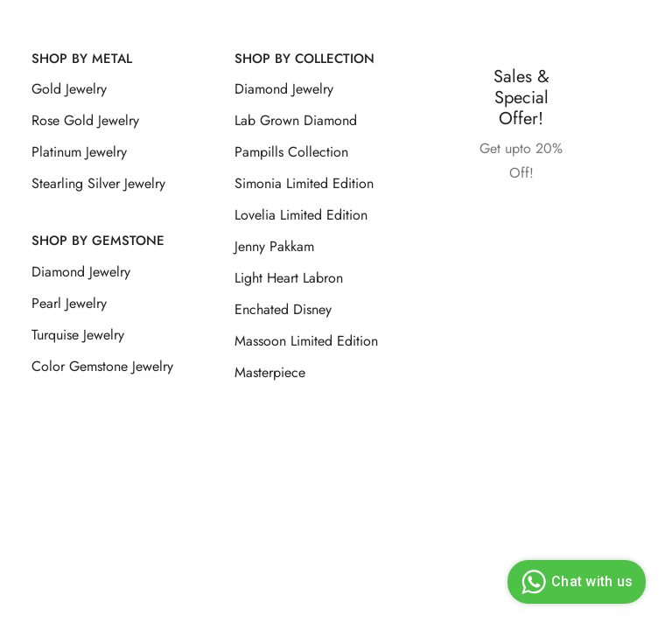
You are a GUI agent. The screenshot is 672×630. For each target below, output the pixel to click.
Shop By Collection (304, 59)
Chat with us (574, 582)
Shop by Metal (82, 59)
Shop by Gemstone (98, 241)
